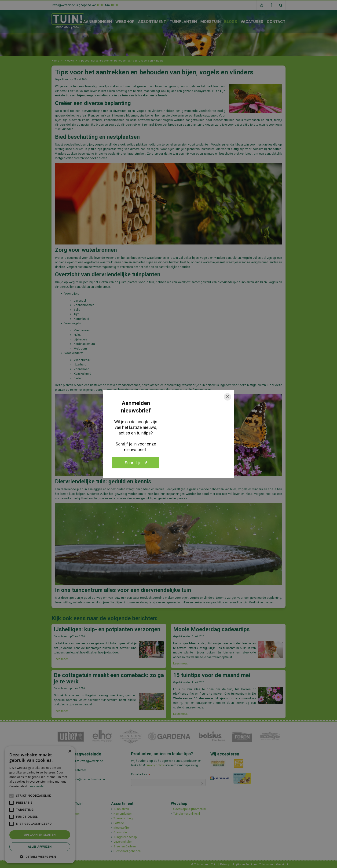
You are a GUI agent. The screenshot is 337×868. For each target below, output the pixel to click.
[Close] (227, 397)
